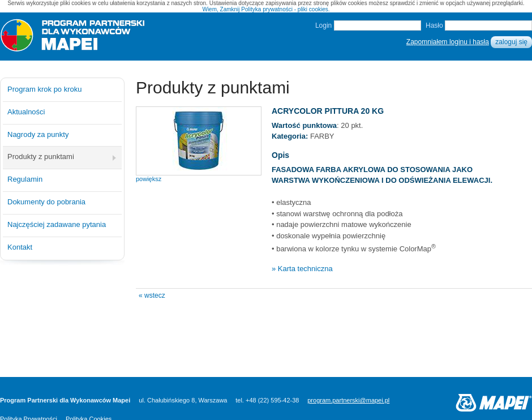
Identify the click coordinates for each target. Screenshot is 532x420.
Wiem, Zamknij (221, 9)
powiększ (149, 179)
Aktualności (26, 112)
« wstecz (152, 295)
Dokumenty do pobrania (46, 202)
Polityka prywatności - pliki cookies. (285, 9)
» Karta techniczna (302, 269)
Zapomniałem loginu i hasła (448, 42)
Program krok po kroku (45, 89)
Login (323, 25)
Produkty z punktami (41, 157)
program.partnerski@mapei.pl (348, 400)
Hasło (434, 25)
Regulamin (25, 179)
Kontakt (20, 247)
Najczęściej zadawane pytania (57, 224)
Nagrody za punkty (38, 134)
